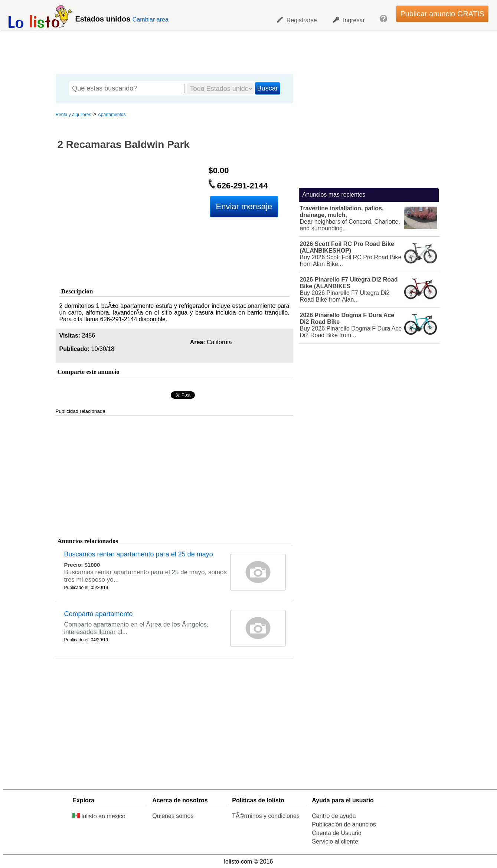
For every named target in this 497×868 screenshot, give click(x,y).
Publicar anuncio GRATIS (442, 14)
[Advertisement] (245, 50)
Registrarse (297, 20)
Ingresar (349, 20)
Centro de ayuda (334, 816)
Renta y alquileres (73, 115)
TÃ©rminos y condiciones (266, 816)
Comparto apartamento (99, 614)
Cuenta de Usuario (336, 833)
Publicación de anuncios (344, 824)
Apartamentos (112, 115)
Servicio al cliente (335, 841)
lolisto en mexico (99, 816)
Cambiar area (151, 19)
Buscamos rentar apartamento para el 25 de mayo (139, 554)
